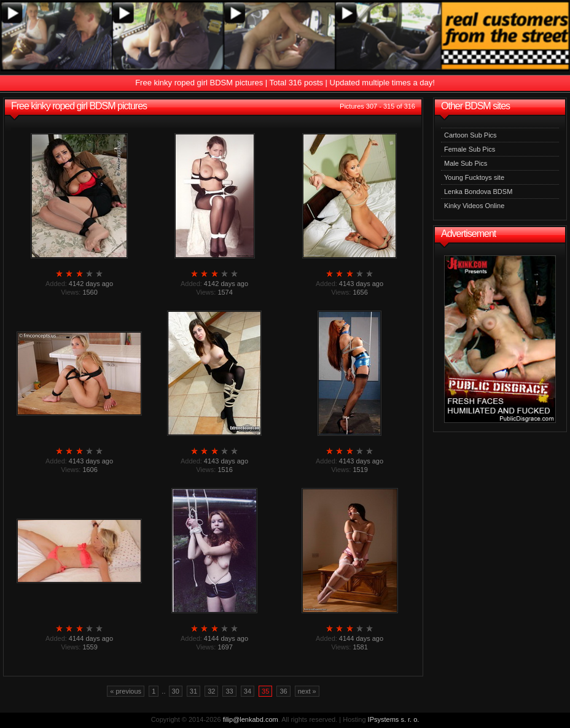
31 (193, 691)
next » (307, 691)
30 (176, 691)
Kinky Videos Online (474, 206)
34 (248, 691)
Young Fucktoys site (474, 177)
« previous (126, 691)
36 (283, 691)
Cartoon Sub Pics (470, 135)
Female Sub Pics (470, 149)
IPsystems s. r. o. (394, 719)
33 (229, 691)
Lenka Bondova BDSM (478, 192)
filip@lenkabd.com (251, 719)
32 (211, 691)
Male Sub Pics (466, 163)
